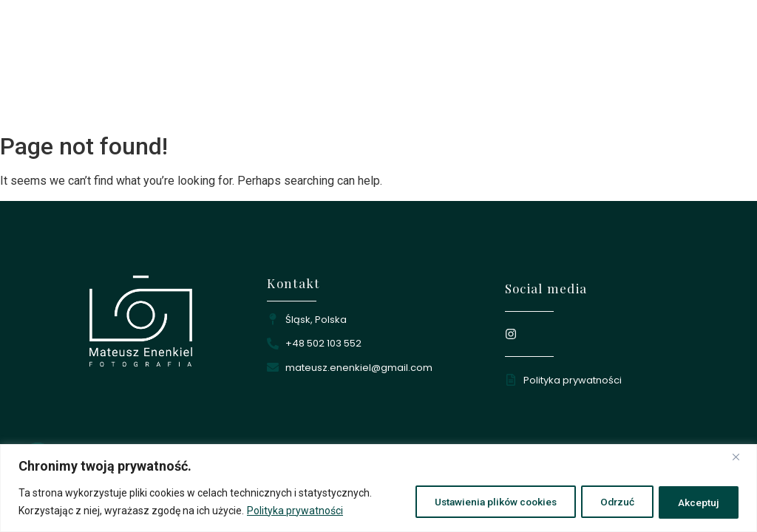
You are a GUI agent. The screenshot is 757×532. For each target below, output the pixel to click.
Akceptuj (696, 502)
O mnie (440, 108)
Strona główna (373, 108)
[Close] (741, 457)
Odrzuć (609, 502)
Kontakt (597, 108)
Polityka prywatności (295, 511)
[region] (378, 488)
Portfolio (493, 108)
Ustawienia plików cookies (479, 502)
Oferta (546, 108)
